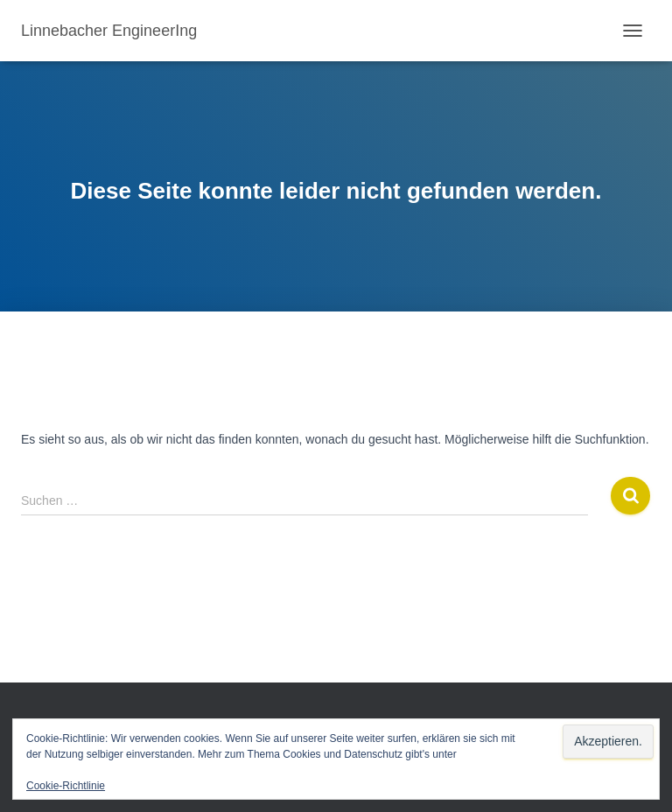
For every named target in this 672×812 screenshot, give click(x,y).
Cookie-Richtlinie (66, 786)
